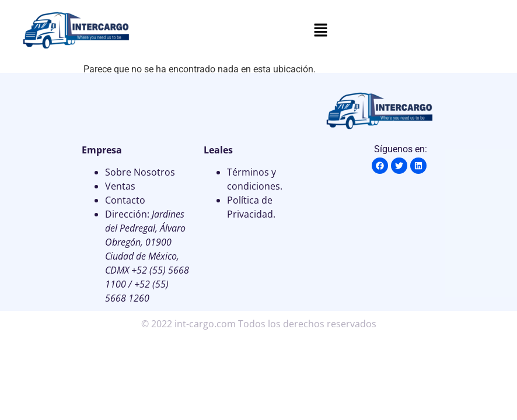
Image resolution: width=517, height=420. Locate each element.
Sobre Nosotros (140, 172)
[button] (321, 31)
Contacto (125, 200)
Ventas (120, 186)
